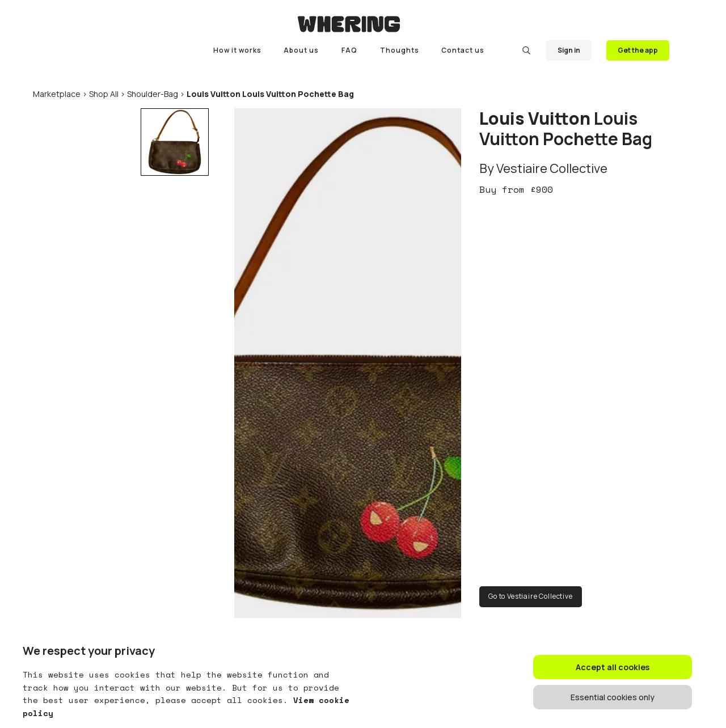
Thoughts (400, 50)
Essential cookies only (613, 697)
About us (301, 50)
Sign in (569, 50)
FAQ (349, 50)
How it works (237, 50)
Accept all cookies (613, 667)
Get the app (638, 50)
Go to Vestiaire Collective (531, 596)
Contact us (463, 50)
